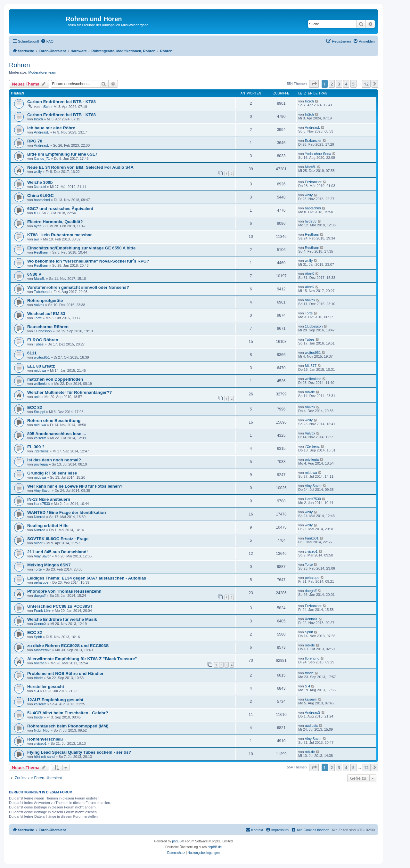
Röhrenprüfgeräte (45, 300)
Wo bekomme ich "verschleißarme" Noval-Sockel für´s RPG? (88, 261)
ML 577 (311, 366)
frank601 (312, 538)
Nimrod (40, 517)
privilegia (41, 464)
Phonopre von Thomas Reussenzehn (64, 591)
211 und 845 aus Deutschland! (57, 552)
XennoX (40, 624)
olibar (38, 543)
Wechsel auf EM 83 (46, 314)
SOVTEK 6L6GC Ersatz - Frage (58, 539)
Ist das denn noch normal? (54, 460)
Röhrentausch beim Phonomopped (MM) (68, 726)
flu (36, 213)
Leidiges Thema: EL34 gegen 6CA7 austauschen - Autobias (87, 578)
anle (37, 397)
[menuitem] (47, 41)
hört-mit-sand (44, 757)
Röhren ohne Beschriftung (54, 421)
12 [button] (366, 84)
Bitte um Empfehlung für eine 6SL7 (62, 154)
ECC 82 (35, 407)
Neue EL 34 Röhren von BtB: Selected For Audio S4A (80, 167)
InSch (45, 107)
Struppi (40, 412)
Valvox (39, 305)
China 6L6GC (41, 195)
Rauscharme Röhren (48, 327)
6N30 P (34, 274)
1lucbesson (43, 331)
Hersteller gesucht (46, 687)
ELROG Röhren (43, 340)
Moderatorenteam (42, 72)
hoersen (40, 663)
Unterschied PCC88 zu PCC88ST (60, 606)
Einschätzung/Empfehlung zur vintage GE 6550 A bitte (81, 248)
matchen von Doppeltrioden (55, 379)
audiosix (311, 726)
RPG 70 (35, 141)
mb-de (310, 392)
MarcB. (311, 167)
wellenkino (42, 384)
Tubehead (42, 292)
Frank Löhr (42, 611)
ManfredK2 (43, 650)
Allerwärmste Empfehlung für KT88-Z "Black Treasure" (82, 659)
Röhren (20, 65)
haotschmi (42, 200)
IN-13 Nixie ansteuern (49, 499)
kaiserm (40, 438)
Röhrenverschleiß (45, 739)
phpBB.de (215, 847)
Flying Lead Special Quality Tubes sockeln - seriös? (79, 752)
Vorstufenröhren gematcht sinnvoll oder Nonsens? (78, 287)
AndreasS (313, 712)
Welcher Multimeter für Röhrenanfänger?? (70, 392)
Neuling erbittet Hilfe (48, 526)
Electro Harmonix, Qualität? (55, 222)
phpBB (177, 841)
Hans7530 (42, 504)
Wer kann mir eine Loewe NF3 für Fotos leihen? (75, 486)
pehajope (41, 582)
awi (37, 239)
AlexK (310, 274)
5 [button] (353, 84)
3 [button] (339, 84)
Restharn (312, 234)
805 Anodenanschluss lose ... (57, 434)
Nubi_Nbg (42, 730)
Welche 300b (40, 182)
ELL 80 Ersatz (41, 366)
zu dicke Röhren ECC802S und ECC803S (68, 646)
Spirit (38, 637)
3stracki (40, 187)
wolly (38, 172)
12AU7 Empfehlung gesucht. (56, 700)
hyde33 (40, 226)
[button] (314, 84)
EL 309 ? (36, 447)
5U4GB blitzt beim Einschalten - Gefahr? (68, 713)
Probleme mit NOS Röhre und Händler (65, 673)
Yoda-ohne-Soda (318, 154)
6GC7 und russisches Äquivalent (60, 209)
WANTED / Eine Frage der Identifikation (66, 512)
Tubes (39, 344)
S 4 (37, 691)
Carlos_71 (42, 158)
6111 (32, 353)
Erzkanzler (313, 141)
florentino (312, 658)
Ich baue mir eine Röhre (51, 128)
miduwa (40, 370)
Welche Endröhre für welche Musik (62, 619)
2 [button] (332, 84)
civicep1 (311, 551)
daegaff (40, 596)
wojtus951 (42, 357)
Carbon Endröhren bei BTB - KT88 (61, 102)
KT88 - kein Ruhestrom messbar (60, 235)
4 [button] (346, 84)
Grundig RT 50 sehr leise (52, 473)
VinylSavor (42, 491)
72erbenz (41, 451)
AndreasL (41, 132)
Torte (38, 318)
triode (38, 678)
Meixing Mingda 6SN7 (49, 565)
